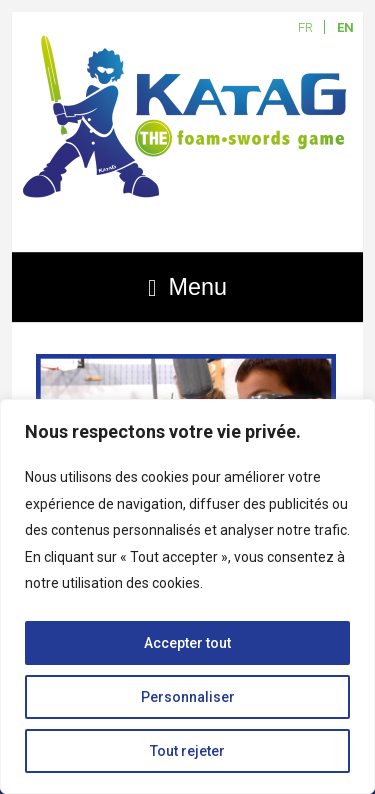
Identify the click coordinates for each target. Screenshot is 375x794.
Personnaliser (188, 697)
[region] (187, 596)
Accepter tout (187, 643)
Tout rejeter (187, 751)
